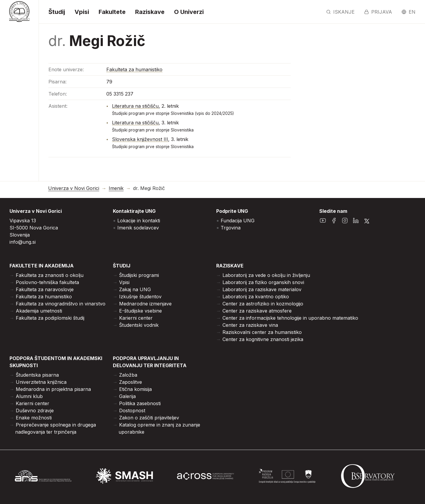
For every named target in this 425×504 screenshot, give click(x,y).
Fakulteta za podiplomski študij (50, 318)
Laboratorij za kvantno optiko (256, 297)
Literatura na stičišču (135, 106)
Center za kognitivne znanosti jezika (263, 339)
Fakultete (112, 12)
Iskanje (340, 12)
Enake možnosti (34, 418)
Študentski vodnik (139, 325)
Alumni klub (29, 396)
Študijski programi (139, 275)
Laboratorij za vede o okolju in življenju (266, 275)
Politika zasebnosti (140, 403)
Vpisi (82, 12)
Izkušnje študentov (140, 297)
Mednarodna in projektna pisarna (53, 389)
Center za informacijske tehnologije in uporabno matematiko (290, 318)
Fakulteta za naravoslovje (45, 289)
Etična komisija (135, 389)
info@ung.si (23, 242)
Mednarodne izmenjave (145, 304)
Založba (128, 375)
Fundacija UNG (238, 221)
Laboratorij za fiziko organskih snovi (263, 282)
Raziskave (150, 12)
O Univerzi (189, 12)
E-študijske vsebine (140, 311)
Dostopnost (132, 411)
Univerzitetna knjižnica (41, 382)
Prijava (378, 12)
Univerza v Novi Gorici (74, 188)
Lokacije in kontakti (139, 221)
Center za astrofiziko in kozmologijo (263, 304)
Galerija (127, 396)
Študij (57, 12)
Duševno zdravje (35, 411)
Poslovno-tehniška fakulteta (47, 282)
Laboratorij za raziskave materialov (262, 289)
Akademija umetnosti (39, 311)
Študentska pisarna (37, 375)
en (409, 12)
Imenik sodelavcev (138, 228)
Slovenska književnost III (140, 139)
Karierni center (136, 318)
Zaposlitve (131, 382)
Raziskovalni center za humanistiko (262, 332)
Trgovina (231, 228)
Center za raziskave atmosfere (257, 311)
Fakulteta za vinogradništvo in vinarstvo (61, 304)
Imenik (116, 188)
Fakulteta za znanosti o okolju (50, 275)
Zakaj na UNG (135, 289)
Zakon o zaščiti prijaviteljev (149, 418)
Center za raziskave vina (250, 325)
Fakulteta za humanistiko (134, 69)
